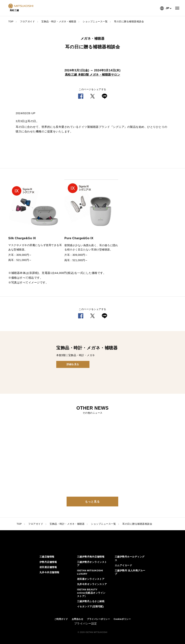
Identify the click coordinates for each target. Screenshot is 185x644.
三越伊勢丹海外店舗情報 (91, 557)
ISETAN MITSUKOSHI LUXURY (90, 572)
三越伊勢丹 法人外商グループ (130, 572)
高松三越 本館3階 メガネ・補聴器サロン (93, 75)
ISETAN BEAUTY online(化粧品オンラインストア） (91, 593)
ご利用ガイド (61, 619)
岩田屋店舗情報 (48, 567)
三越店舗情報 (47, 557)
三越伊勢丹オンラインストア (92, 564)
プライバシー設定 (86, 623)
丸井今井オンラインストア (92, 584)
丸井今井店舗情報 (49, 572)
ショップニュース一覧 (95, 21)
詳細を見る (73, 364)
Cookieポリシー (122, 619)
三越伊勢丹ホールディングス (130, 558)
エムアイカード (123, 565)
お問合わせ (78, 619)
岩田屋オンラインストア (91, 579)
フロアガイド (27, 21)
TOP (11, 21)
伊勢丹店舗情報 (48, 562)
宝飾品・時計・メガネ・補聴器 (59, 21)
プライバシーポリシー (98, 619)
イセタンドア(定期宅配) (90, 606)
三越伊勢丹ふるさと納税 (91, 601)
